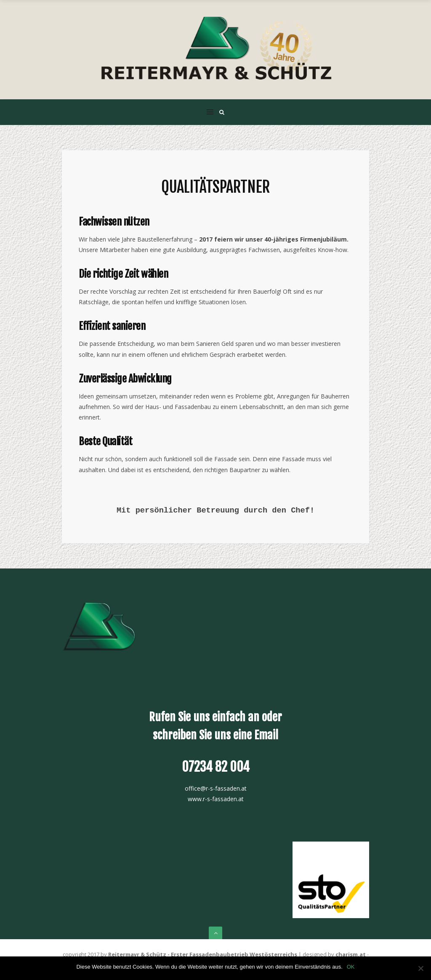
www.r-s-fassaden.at (216, 799)
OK (351, 967)
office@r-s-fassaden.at (216, 788)
